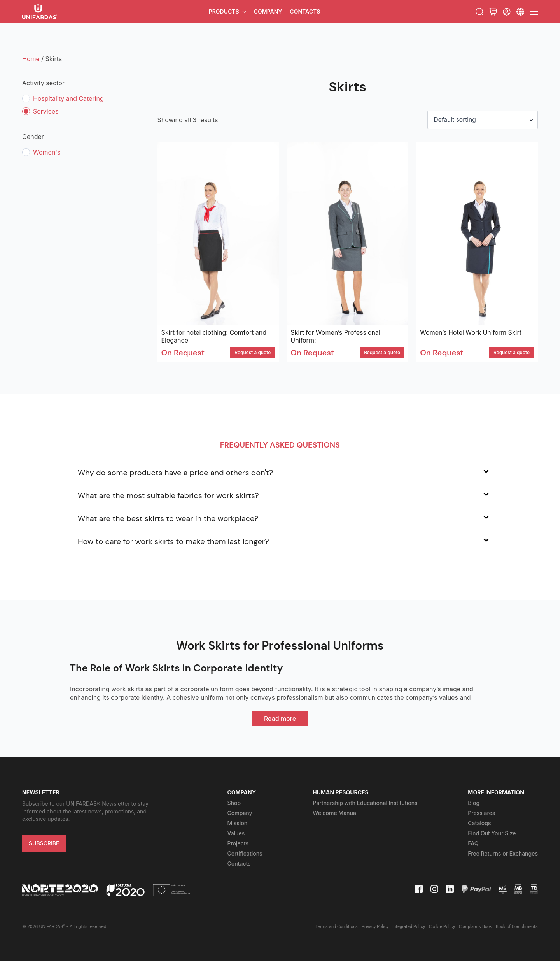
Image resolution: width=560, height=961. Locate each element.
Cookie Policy (442, 927)
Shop (234, 803)
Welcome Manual (335, 813)
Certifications (245, 854)
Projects (238, 844)
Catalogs (479, 823)
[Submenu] (520, 12)
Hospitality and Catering (68, 98)
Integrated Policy (409, 927)
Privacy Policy (375, 927)
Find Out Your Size (492, 834)
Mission (237, 823)
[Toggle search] (479, 12)
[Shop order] (482, 120)
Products (224, 11)
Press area (482, 813)
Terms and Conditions (337, 927)
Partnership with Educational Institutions (365, 803)
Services (46, 111)
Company (268, 11)
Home (31, 59)
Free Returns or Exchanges (503, 854)
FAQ (473, 844)
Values (236, 834)
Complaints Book (475, 927)
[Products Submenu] (245, 12)
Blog (474, 803)
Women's (47, 152)
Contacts (305, 11)
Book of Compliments (517, 927)
